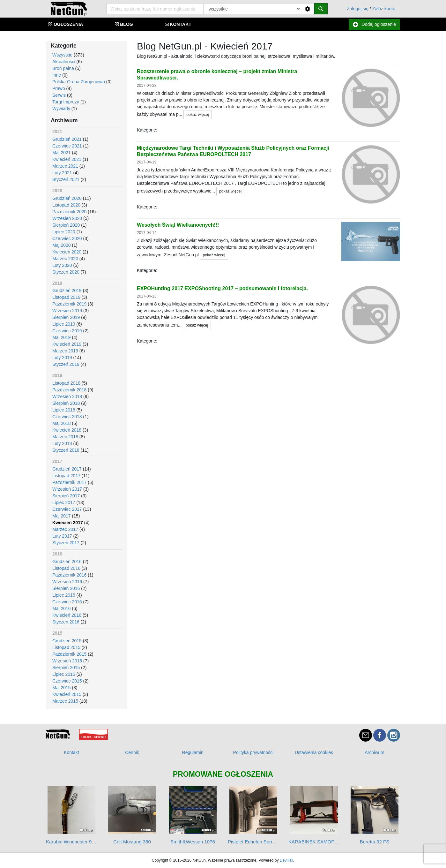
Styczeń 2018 (66, 450)
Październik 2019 (69, 304)
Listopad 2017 (66, 476)
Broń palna (63, 68)
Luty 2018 (62, 443)
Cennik (132, 752)
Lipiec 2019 (64, 324)
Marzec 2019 (65, 351)
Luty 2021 (62, 173)
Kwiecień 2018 (67, 430)
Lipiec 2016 (64, 595)
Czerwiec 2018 (67, 417)
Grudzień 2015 (67, 641)
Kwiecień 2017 (68, 523)
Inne (57, 75)
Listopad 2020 (66, 205)
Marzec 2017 (65, 529)
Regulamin (193, 752)
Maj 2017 (62, 516)
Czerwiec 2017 (67, 509)
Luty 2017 (62, 536)
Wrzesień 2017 (67, 489)
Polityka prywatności (253, 752)
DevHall (286, 860)
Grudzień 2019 (67, 291)
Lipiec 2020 (64, 232)
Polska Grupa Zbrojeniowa (79, 82)
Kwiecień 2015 (67, 694)
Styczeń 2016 (66, 622)
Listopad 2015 (66, 647)
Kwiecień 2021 (67, 159)
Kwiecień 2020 (67, 252)
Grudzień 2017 (67, 469)
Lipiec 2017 (64, 502)
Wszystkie (62, 55)
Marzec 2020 (65, 259)
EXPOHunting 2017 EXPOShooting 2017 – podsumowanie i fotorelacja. (222, 288)
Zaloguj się (358, 9)
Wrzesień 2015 (67, 661)
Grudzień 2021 (67, 139)
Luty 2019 (62, 358)
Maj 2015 (62, 688)
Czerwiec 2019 (67, 331)
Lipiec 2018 (64, 410)
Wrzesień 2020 (67, 218)
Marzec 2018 (65, 437)
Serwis (59, 95)
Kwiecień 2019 (67, 344)
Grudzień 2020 (67, 198)
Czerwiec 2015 (67, 681)
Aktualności (64, 62)
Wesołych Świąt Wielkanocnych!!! (178, 225)
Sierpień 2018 (66, 403)
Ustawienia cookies (314, 752)
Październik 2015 (69, 654)
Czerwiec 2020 (67, 238)
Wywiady (61, 109)
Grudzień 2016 (67, 562)
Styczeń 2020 (66, 272)
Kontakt (71, 752)
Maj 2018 (62, 423)
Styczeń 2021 (66, 179)
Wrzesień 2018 (67, 396)
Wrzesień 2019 (67, 311)
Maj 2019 (62, 337)
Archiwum (374, 752)
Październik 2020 (69, 212)
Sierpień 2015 (66, 668)
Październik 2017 (69, 482)
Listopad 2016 (66, 568)
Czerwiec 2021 (67, 146)
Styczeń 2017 (66, 543)
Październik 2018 (69, 390)
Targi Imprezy (66, 102)
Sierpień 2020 (66, 225)
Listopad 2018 (66, 383)
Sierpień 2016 (66, 588)
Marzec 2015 (65, 701)
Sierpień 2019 (66, 317)
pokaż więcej (197, 115)
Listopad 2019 (66, 297)
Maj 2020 (62, 245)
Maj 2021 (62, 153)
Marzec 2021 (65, 166)
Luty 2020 (62, 265)
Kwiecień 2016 (67, 615)
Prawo (59, 88)
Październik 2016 (69, 575)
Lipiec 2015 (64, 674)
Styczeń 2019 (66, 364)
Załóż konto (384, 9)
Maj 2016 (62, 608)
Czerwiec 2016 (67, 602)
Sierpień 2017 (66, 496)
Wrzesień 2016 (67, 582)
